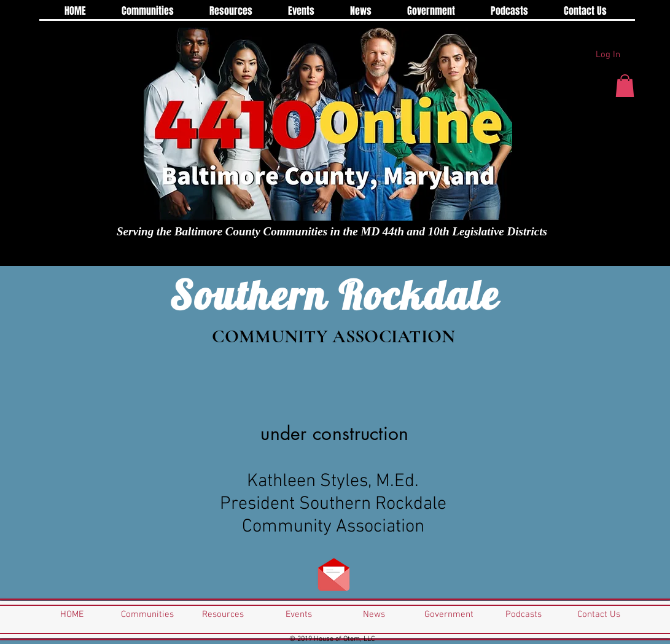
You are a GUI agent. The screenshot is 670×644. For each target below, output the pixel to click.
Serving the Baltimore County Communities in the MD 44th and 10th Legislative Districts (332, 231)
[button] (625, 86)
